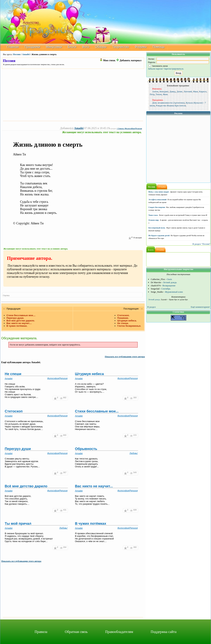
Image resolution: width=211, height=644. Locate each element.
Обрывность (86, 449)
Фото (86, 47)
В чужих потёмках (91, 523)
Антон (155, 91)
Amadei (26, 54)
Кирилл (203, 91)
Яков (165, 94)
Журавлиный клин (174, 292)
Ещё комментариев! (200, 307)
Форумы (141, 47)
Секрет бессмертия (157, 207)
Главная (13, 47)
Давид (173, 91)
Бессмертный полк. (157, 228)
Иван (196, 91)
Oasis (169, 279)
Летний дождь (170, 282)
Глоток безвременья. (129, 326)
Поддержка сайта (164, 632)
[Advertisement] (73, 95)
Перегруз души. (15, 318)
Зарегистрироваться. (174, 69)
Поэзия (17, 54)
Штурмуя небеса (89, 374)
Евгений (188, 91)
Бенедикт (164, 91)
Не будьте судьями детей (159, 235)
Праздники (32, 47)
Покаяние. (123, 318)
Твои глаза (153, 215)
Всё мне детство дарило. (21, 321)
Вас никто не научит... (94, 486)
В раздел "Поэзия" (201, 244)
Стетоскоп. (123, 315)
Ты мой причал (18, 523)
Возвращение (169, 286)
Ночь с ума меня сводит (159, 192)
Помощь (159, 47)
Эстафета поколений (158, 199)
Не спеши (13, 374)
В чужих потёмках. (17, 326)
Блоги (72, 47)
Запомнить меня (158, 66)
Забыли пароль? (156, 69)
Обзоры (101, 47)
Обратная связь (76, 632)
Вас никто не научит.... (19, 323)
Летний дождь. (154, 299)
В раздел (151, 307)
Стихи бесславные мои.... (21, 315)
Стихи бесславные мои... (97, 411)
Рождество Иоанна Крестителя (171, 106)
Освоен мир (154, 220)
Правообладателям (119, 632)
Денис (180, 91)
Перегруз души (18, 449)
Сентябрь (166, 289)
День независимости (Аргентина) (168, 103)
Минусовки (54, 47)
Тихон (159, 94)
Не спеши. (123, 323)
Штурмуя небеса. (127, 321)
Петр (152, 94)
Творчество (121, 47)
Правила (41, 632)
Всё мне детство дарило (26, 486)
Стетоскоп (14, 411)
